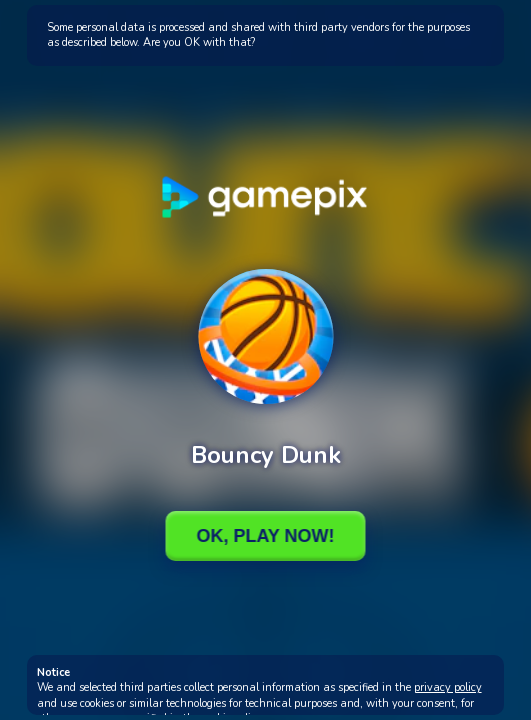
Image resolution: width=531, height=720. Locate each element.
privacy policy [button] (448, 687)
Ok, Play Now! (265, 536)
